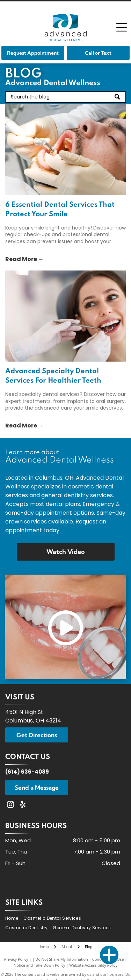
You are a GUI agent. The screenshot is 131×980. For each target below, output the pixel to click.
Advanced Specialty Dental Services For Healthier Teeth (53, 376)
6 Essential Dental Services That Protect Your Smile (60, 210)
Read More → (24, 259)
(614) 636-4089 (27, 772)
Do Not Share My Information (62, 959)
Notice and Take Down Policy (39, 965)
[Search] (65, 97)
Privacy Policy (16, 959)
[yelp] (23, 805)
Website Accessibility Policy (93, 965)
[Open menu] (122, 27)
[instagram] (10, 805)
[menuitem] (14, 918)
